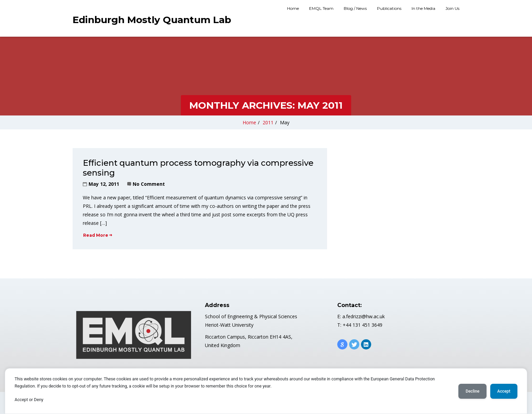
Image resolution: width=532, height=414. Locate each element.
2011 (268, 122)
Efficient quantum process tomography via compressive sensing (198, 168)
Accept (504, 391)
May (285, 122)
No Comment (149, 184)
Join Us (452, 8)
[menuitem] (293, 9)
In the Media (423, 8)
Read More (98, 235)
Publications (389, 8)
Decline (472, 391)
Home (293, 8)
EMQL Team (321, 8)
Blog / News (355, 8)
